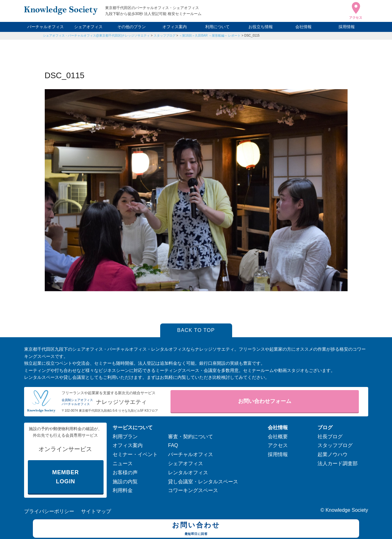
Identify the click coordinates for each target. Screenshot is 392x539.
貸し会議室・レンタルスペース (203, 482)
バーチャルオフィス (46, 27)
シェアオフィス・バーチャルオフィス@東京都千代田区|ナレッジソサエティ (97, 36)
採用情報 (347, 27)
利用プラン (125, 437)
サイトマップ (96, 511)
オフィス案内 (175, 27)
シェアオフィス (88, 27)
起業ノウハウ (333, 454)
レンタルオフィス (188, 473)
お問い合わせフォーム (265, 401)
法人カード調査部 (338, 463)
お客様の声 (125, 473)
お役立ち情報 (261, 27)
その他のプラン (132, 27)
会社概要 (278, 437)
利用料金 (123, 490)
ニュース (123, 463)
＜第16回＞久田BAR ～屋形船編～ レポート (210, 36)
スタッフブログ (165, 36)
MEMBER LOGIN (66, 477)
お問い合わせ (196, 529)
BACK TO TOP (196, 330)
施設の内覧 (125, 482)
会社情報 (303, 27)
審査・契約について (191, 437)
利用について (217, 27)
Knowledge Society (347, 510)
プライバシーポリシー (49, 511)
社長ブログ (330, 437)
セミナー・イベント (135, 454)
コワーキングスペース (193, 490)
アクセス (278, 445)
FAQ (173, 445)
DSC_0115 (252, 36)
